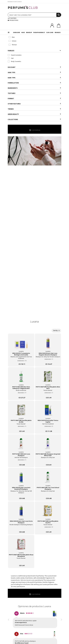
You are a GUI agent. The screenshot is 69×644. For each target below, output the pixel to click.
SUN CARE (50, 32)
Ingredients (34, 88)
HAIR (23, 32)
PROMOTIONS (13, 20)
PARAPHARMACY (39, 32)
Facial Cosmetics (15, 55)
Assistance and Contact (15, 2)
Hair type (34, 78)
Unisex (12, 41)
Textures (34, 93)
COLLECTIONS (34, 119)
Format (34, 98)
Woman (13, 45)
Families (34, 51)
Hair (11, 58)
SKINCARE (17, 32)
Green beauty (34, 114)
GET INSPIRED (12, 18)
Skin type (34, 72)
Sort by (56, 330)
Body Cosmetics (14, 61)
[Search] (59, 15)
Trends (34, 109)
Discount (34, 67)
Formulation (34, 83)
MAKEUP (29, 32)
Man (12, 37)
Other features (34, 104)
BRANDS (58, 32)
